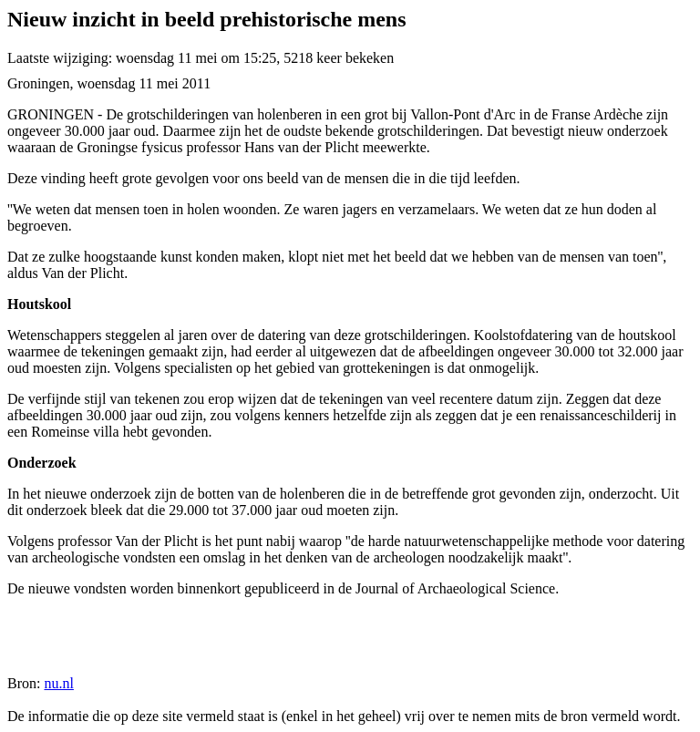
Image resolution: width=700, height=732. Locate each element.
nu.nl (58, 683)
